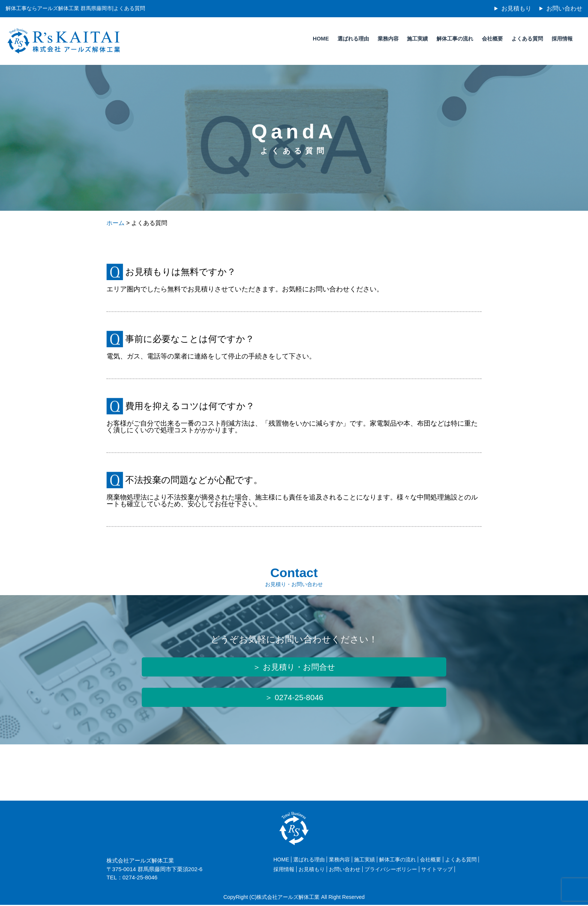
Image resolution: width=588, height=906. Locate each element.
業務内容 (385, 39)
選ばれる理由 (350, 39)
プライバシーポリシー (391, 871)
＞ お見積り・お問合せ (294, 667)
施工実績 (415, 39)
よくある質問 (526, 39)
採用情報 (562, 39)
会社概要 (491, 39)
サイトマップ (437, 871)
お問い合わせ (564, 8)
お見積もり (516, 8)
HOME (318, 39)
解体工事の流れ (453, 39)
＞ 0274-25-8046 (294, 698)
